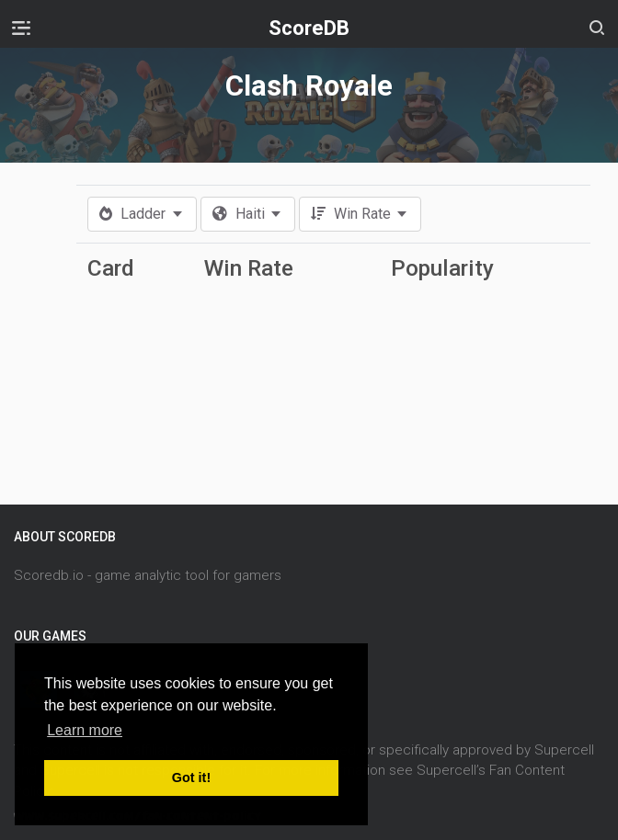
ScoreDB (309, 28)
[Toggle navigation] (21, 28)
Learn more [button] (85, 730)
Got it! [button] (191, 778)
